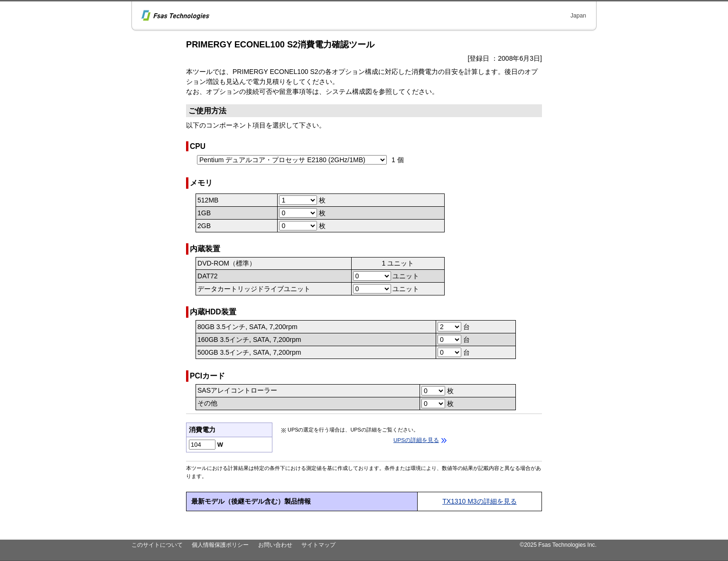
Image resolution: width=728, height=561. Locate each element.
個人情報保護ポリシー (220, 545)
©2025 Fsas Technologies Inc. (558, 545)
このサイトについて (157, 545)
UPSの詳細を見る (416, 440)
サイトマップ (318, 545)
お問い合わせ (275, 545)
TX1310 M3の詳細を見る (480, 501)
